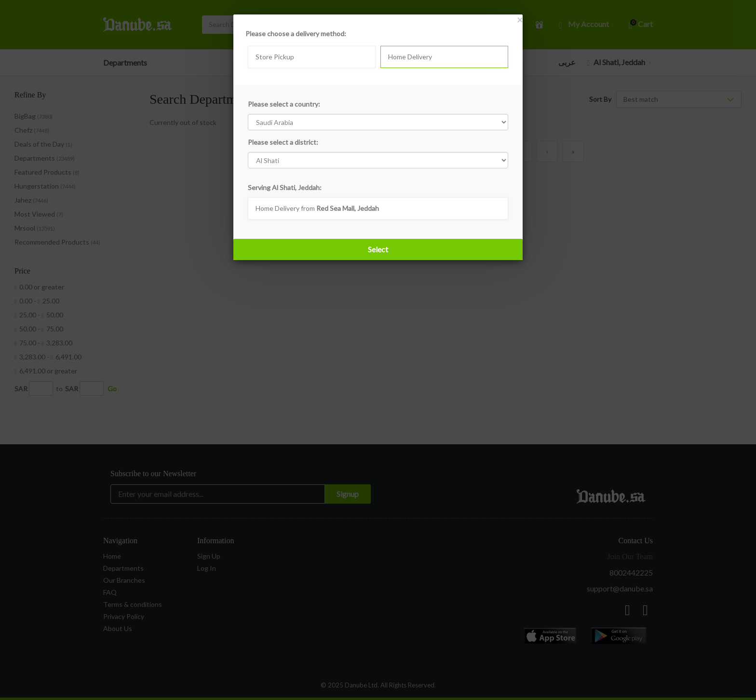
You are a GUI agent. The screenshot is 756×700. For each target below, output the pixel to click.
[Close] (520, 20)
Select (378, 249)
